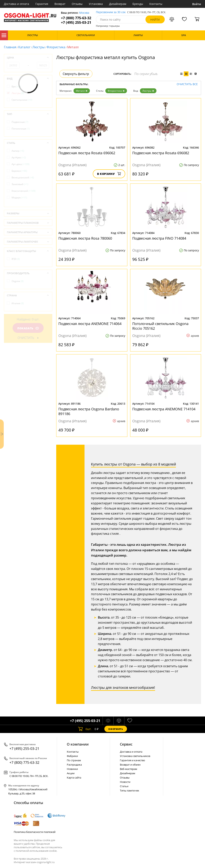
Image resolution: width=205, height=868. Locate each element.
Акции (71, 773)
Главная (10, 47)
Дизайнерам (118, 4)
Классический (24, 191)
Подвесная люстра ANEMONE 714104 (164, 409)
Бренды (138, 4)
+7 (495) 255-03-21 (76, 22)
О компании (78, 744)
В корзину (109, 174)
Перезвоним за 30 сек (111, 12)
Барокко (19, 171)
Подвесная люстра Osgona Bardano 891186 (89, 411)
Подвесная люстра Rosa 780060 (85, 238)
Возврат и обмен (130, 765)
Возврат (60, 4)
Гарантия (42, 4)
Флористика (56, 47)
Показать (28, 328)
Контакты (156, 4)
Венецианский (23, 178)
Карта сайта (74, 778)
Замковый (20, 184)
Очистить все (187, 84)
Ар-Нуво (19, 157)
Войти (197, 4)
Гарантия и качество (132, 760)
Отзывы (77, 4)
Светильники (22, 100)
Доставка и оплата (17, 4)
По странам (74, 760)
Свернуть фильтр (76, 74)
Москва (84, 13)
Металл (82, 91)
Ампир (18, 151)
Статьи (124, 786)
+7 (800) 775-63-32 (76, 18)
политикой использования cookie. (36, 851)
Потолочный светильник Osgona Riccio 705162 (160, 326)
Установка (96, 4)
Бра (16, 86)
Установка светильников (135, 756)
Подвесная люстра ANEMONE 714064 (90, 324)
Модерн (19, 198)
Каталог (4, 35)
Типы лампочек (130, 790)
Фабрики (72, 756)
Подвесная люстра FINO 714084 (159, 238)
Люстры (39, 47)
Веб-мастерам (129, 769)
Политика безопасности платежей (35, 832)
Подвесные (20, 122)
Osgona (18, 281)
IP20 (16, 259)
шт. (85, 729)
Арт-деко (21, 164)
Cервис (126, 744)
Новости (125, 782)
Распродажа (74, 765)
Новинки (72, 769)
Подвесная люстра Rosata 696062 (87, 153)
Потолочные (21, 129)
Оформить (116, 729)
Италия (18, 303)
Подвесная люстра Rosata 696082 (161, 153)
